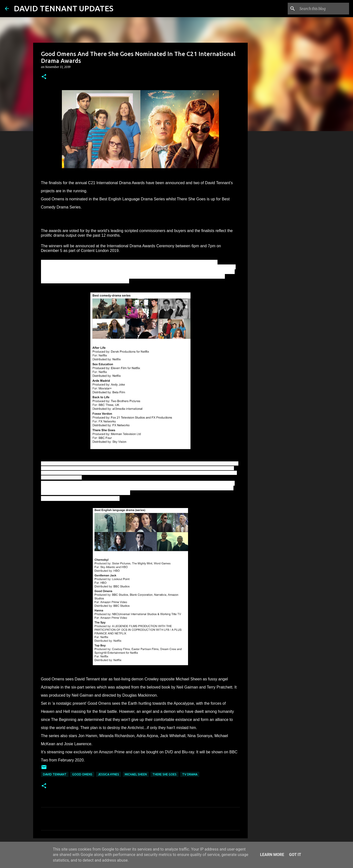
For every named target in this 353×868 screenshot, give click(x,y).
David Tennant (55, 774)
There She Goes (164, 774)
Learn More (272, 855)
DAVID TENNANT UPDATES (64, 8)
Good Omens (82, 774)
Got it (295, 855)
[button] (44, 77)
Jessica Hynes (109, 774)
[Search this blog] (323, 9)
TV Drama (190, 774)
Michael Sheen (136, 774)
